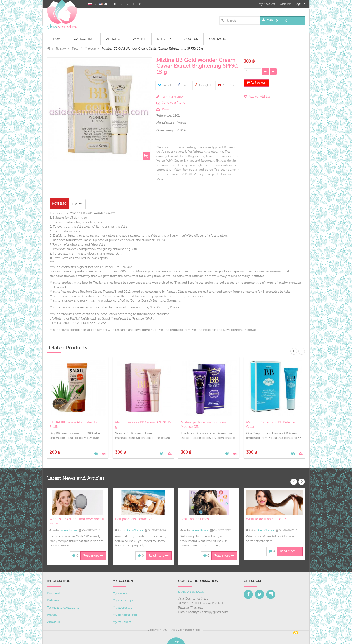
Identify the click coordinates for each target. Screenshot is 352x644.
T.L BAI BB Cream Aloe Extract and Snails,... (76, 425)
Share (183, 85)
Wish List (285, 4)
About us (54, 622)
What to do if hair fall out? (266, 519)
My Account (267, 4)
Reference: (164, 116)
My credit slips (123, 600)
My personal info (125, 615)
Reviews (77, 204)
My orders (120, 593)
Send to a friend (174, 103)
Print (166, 109)
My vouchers (122, 622)
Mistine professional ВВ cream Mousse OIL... (204, 425)
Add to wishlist (259, 97)
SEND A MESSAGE (191, 592)
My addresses (122, 608)
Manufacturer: (166, 123)
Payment (54, 593)
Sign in (301, 4)
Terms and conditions (63, 608)
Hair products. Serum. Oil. (134, 519)
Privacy (52, 615)
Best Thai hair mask (195, 519)
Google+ (203, 85)
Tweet (165, 85)
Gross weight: (166, 131)
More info (59, 204)
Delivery (53, 600)
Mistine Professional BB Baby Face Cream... (272, 425)
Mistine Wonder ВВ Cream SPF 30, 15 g (143, 425)
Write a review (173, 97)
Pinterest (227, 85)
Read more (93, 556)
